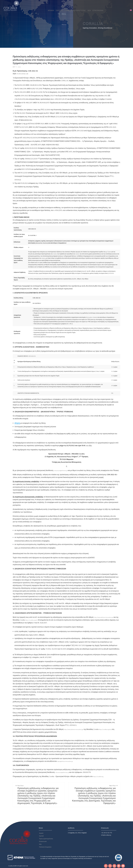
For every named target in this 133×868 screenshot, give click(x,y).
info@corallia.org (106, 838)
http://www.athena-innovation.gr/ (106, 620)
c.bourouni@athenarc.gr (62, 471)
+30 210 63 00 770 (107, 836)
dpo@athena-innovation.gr (67, 764)
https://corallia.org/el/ (38, 623)
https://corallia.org (99, 780)
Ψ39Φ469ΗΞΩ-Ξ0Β (24, 74)
